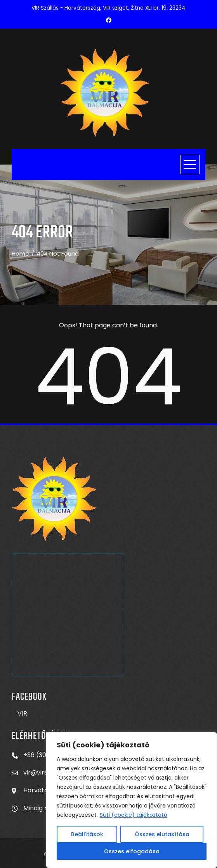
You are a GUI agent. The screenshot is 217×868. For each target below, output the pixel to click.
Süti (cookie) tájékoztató (134, 815)
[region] (132, 800)
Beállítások (87, 834)
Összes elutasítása (162, 834)
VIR (22, 713)
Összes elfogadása (132, 851)
